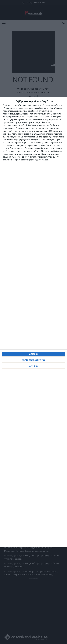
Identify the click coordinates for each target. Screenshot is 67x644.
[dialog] (33, 322)
